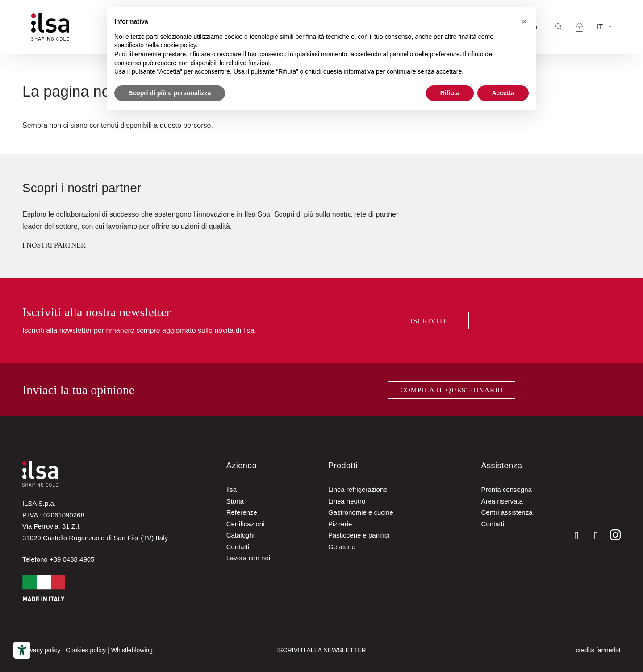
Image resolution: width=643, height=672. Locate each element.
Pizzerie (340, 524)
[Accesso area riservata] (580, 27)
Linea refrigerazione (358, 490)
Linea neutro (347, 502)
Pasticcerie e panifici (359, 536)
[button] (559, 27)
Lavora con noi (248, 559)
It (600, 27)
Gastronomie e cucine (361, 513)
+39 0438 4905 (72, 560)
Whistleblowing (132, 651)
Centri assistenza (507, 513)
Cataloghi (240, 536)
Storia (235, 502)
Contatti (238, 547)
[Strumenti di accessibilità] (22, 650)
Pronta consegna (506, 490)
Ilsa (232, 490)
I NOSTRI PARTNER (54, 245)
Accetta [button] (503, 93)
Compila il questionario (452, 390)
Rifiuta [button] (450, 93)
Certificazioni (246, 524)
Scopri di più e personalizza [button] (170, 93)
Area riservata (502, 502)
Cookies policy (86, 651)
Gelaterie (342, 547)
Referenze (242, 513)
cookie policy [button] (178, 45)
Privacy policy (42, 651)
